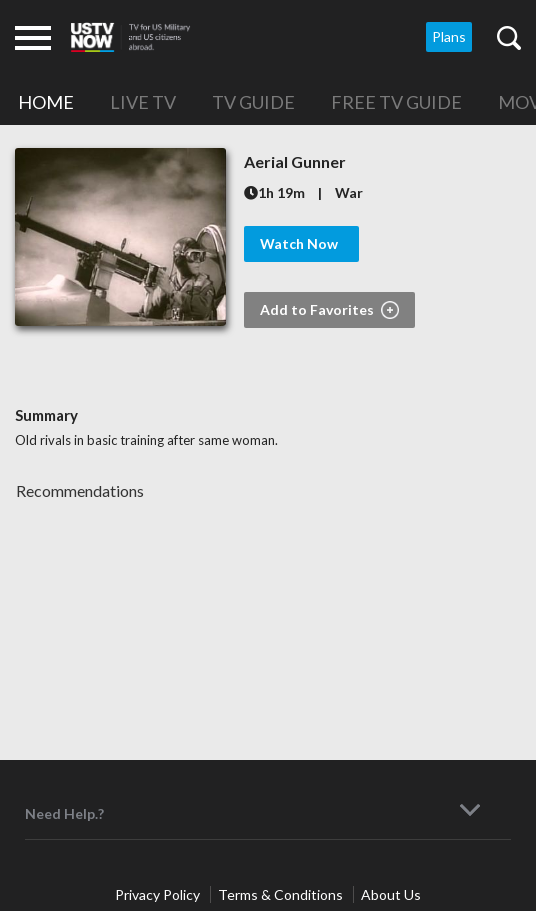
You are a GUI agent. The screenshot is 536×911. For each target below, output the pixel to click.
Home (46, 102)
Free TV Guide (396, 102)
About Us (391, 894)
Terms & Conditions (282, 894)
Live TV (143, 102)
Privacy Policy (159, 894)
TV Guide (253, 102)
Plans (449, 36)
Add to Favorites (329, 310)
